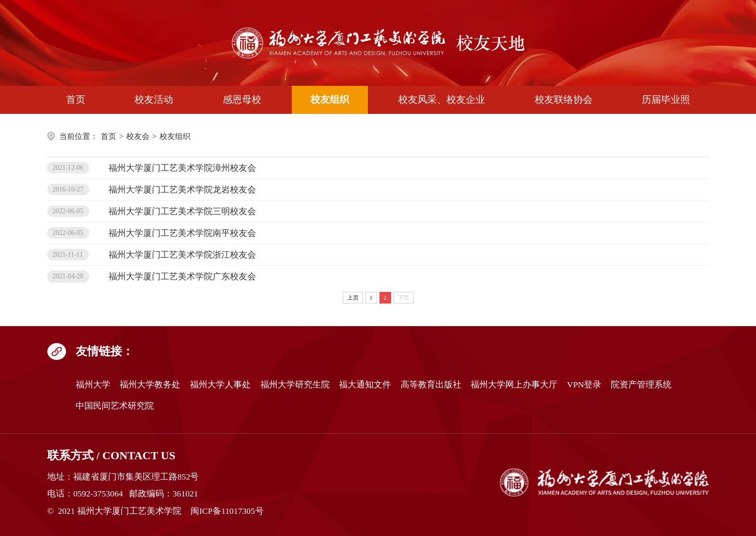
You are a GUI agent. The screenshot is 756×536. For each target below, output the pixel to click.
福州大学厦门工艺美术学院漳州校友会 (182, 168)
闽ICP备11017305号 (227, 511)
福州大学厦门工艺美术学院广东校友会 (182, 276)
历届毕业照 (666, 100)
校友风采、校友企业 (442, 100)
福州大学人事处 (220, 385)
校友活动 (154, 100)
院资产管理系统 (641, 385)
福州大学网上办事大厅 (514, 385)
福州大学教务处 (150, 385)
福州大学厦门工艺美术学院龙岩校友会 (182, 190)
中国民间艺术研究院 (115, 406)
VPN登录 (584, 385)
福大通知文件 (365, 385)
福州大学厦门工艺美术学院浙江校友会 (182, 255)
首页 (76, 100)
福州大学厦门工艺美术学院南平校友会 (182, 233)
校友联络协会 (564, 100)
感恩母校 (242, 100)
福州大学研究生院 (295, 385)
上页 (353, 298)
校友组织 (330, 100)
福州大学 (93, 385)
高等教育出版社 (431, 385)
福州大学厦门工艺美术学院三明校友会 (182, 211)
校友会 (138, 136)
